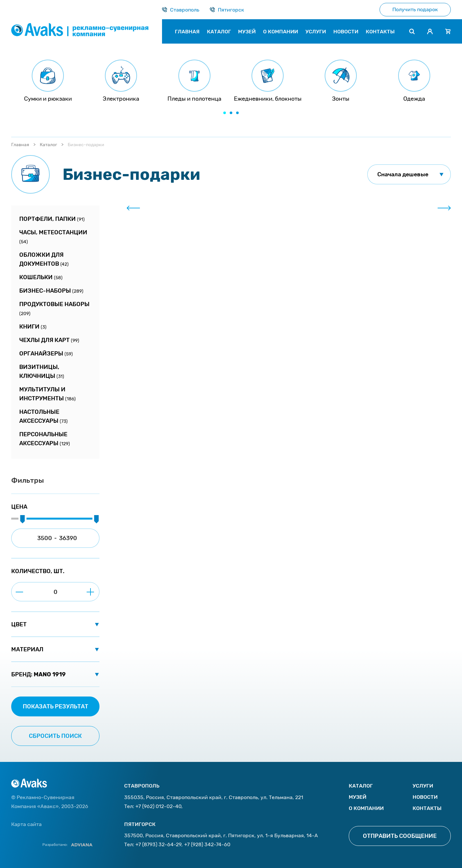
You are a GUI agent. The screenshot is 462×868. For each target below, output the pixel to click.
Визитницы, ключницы (42, 371)
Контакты (427, 808)
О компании (366, 808)
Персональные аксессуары (45, 439)
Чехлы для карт (49, 340)
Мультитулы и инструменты (47, 394)
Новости (425, 797)
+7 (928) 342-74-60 (207, 844)
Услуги (423, 786)
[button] (225, 113)
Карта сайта (26, 824)
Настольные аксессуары (43, 416)
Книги (33, 327)
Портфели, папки (52, 219)
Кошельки (41, 277)
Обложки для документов (44, 259)
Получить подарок (415, 9)
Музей (358, 797)
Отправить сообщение (400, 836)
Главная (20, 145)
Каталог (48, 145)
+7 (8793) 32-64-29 (158, 844)
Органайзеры (46, 354)
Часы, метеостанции (53, 237)
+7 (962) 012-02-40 (158, 806)
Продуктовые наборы (54, 309)
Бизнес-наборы (51, 291)
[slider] (22, 520)
